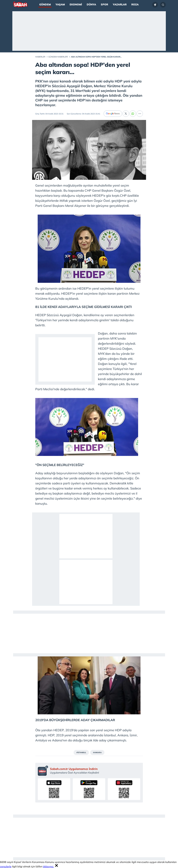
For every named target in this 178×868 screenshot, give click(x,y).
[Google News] (113, 114)
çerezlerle (6, 866)
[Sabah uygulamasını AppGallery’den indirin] (124, 789)
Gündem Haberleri (58, 57)
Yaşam (60, 4)
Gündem (45, 4)
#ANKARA (97, 752)
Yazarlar (120, 4)
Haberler (40, 57)
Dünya (91, 4)
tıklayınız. (48, 866)
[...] (140, 114)
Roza (135, 4)
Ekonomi (76, 4)
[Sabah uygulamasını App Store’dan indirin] (54, 789)
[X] (126, 114)
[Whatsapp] (133, 114)
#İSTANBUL (81, 752)
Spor (104, 4)
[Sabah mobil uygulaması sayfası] (43, 771)
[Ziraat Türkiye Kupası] (155, 5)
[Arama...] (163, 5)
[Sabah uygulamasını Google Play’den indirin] (89, 789)
